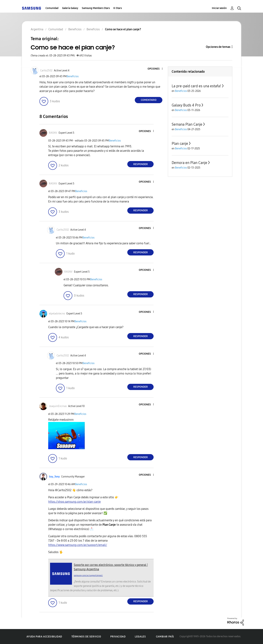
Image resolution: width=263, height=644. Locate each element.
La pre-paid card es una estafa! (196, 86)
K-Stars (118, 8)
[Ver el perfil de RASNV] (53, 133)
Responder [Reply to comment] (141, 164)
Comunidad (52, 8)
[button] (156, 69)
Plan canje (180, 144)
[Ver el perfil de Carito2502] (46, 71)
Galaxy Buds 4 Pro (186, 105)
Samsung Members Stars (96, 8)
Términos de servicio (86, 637)
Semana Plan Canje (187, 124)
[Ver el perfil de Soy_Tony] (54, 477)
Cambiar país (165, 637)
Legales (140, 637)
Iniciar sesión (219, 8)
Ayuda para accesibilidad (44, 637)
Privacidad (118, 637)
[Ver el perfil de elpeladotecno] (57, 314)
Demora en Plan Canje (189, 163)
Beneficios (73, 76)
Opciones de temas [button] (218, 47)
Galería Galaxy (70, 8)
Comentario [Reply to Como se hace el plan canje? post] (149, 100)
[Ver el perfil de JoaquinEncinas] (58, 406)
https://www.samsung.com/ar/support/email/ (78, 545)
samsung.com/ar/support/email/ (88, 575)
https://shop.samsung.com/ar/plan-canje (74, 502)
